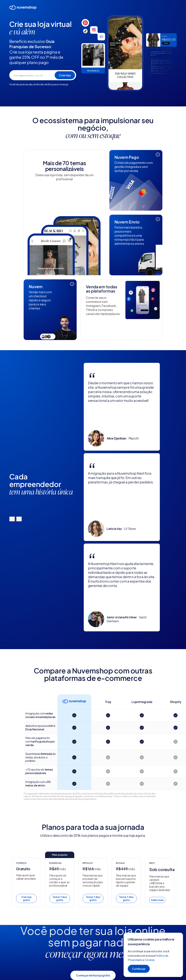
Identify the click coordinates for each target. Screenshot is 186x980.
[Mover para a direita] (19, 519)
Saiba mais (157, 900)
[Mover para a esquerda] (12, 519)
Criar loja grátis (26, 898)
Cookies (150, 960)
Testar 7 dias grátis (60, 898)
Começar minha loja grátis (93, 975)
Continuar (139, 969)
